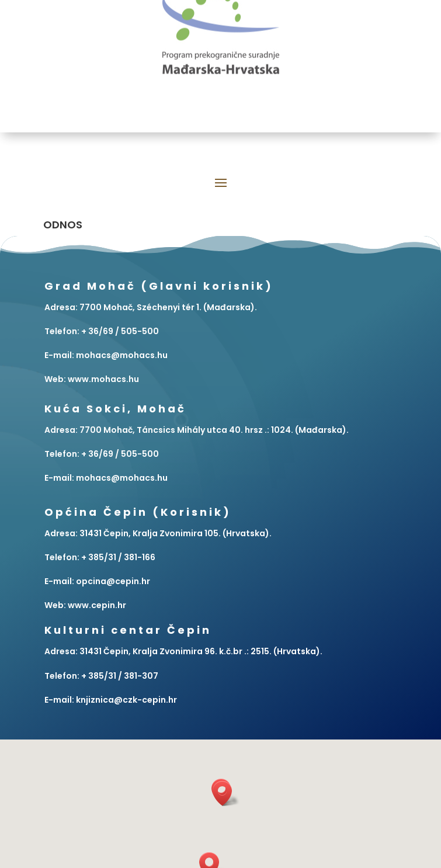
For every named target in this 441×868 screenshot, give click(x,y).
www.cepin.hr (97, 605)
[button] (226, 794)
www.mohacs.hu (103, 379)
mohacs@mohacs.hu (122, 478)
